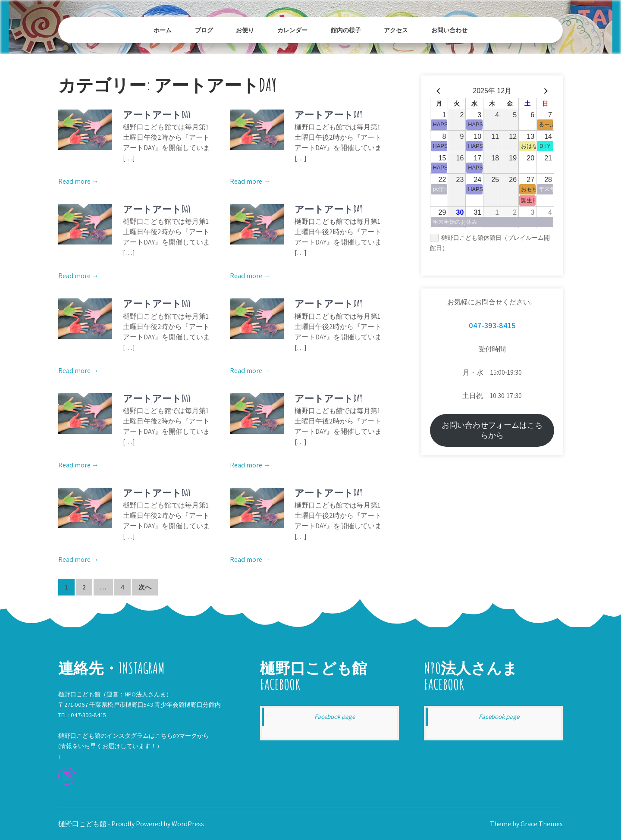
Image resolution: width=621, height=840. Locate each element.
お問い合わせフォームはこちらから (492, 430)
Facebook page (335, 716)
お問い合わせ (449, 30)
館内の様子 (346, 30)
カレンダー (292, 30)
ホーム (163, 30)
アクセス (396, 30)
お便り (245, 30)
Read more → (78, 181)
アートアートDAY (157, 114)
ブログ (204, 30)
